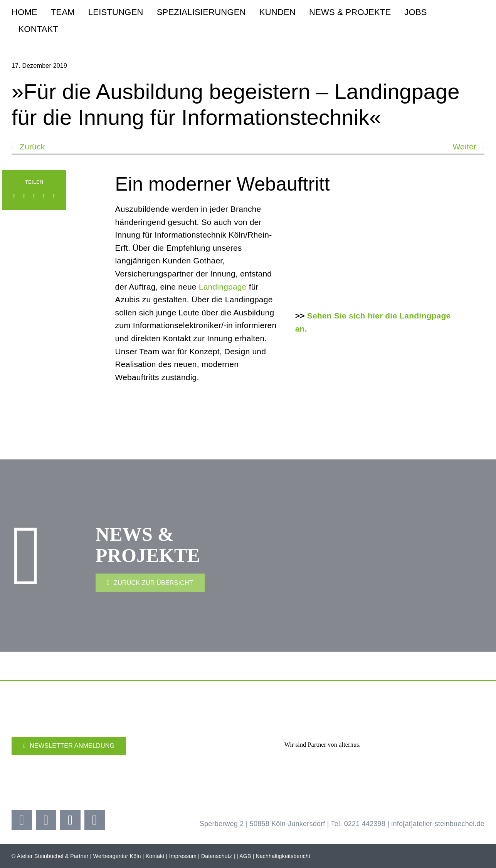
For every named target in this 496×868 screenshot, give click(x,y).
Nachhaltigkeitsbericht (283, 856)
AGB (245, 856)
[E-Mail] (54, 196)
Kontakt (155, 856)
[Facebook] (14, 196)
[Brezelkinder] (376, 765)
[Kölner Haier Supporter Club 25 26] (202, 762)
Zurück (32, 147)
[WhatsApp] (34, 196)
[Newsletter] (69, 746)
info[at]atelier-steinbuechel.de (438, 824)
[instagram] (46, 820)
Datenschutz (217, 856)
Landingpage (223, 287)
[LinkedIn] (24, 196)
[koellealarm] (292, 760)
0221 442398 (365, 824)
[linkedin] (95, 820)
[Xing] (44, 196)
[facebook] (22, 820)
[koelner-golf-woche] (459, 760)
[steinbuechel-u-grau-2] (479, 18)
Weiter (464, 147)
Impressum (183, 856)
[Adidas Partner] (429, 722)
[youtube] (70, 820)
